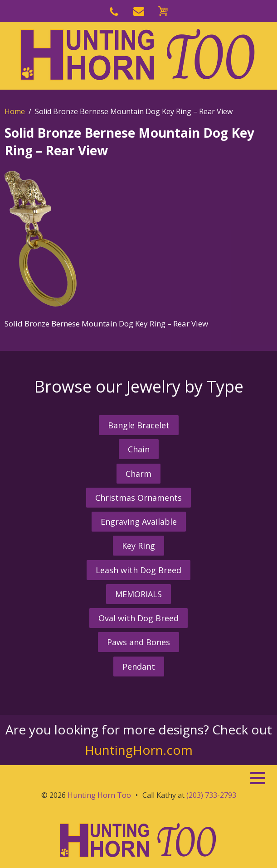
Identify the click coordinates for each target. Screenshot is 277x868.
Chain (139, 449)
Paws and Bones (138, 642)
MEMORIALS (138, 594)
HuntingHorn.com (139, 750)
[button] (138, 778)
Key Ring (138, 546)
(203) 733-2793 (211, 795)
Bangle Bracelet (139, 425)
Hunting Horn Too (99, 795)
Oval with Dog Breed (138, 618)
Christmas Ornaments (138, 498)
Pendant (139, 667)
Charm (138, 474)
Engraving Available (139, 522)
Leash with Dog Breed (138, 570)
